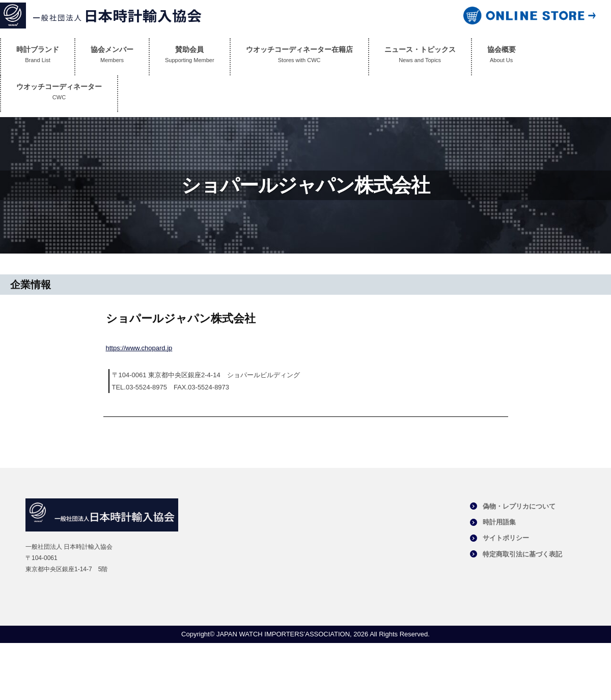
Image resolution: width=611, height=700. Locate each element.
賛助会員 (190, 57)
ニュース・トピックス (420, 57)
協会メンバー (112, 57)
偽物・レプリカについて (519, 506)
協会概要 (502, 57)
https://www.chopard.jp (139, 348)
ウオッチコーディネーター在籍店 (299, 57)
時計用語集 (499, 522)
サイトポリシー (506, 538)
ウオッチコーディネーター (59, 94)
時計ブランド (38, 57)
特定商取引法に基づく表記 (522, 554)
